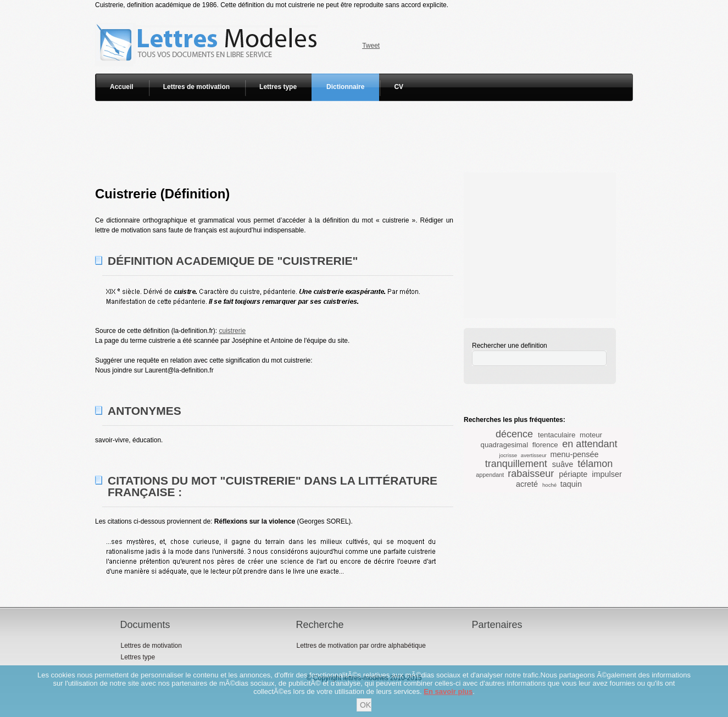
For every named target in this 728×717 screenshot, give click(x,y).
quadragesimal (505, 445)
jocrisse (509, 455)
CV (399, 87)
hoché (549, 485)
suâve (563, 464)
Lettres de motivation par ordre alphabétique (361, 646)
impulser (607, 474)
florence (545, 445)
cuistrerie (232, 331)
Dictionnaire (345, 87)
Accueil (122, 87)
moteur (591, 435)
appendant (490, 475)
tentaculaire (557, 435)
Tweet (371, 46)
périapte (573, 474)
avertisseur (534, 455)
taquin (571, 484)
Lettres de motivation (196, 87)
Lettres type (278, 87)
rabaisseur (531, 474)
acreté (527, 484)
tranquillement (516, 464)
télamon (595, 464)
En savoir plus (448, 691)
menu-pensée (574, 454)
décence (514, 434)
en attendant (590, 444)
